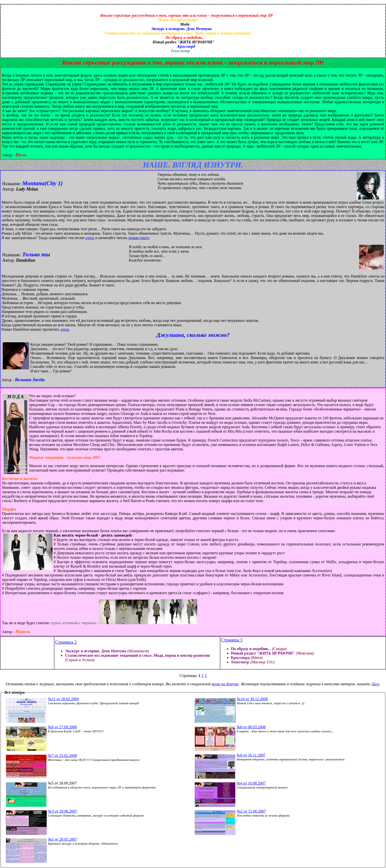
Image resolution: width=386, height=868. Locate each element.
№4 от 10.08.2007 (251, 783)
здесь (90, 238)
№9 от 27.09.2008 (62, 727)
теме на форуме (225, 684)
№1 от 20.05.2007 (63, 839)
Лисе (375, 684)
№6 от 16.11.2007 (251, 755)
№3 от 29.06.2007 (63, 811)
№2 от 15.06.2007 (251, 811)
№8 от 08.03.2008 (251, 727)
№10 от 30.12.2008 (252, 699)
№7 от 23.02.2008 (62, 756)
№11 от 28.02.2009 (63, 699)
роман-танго (139, 238)
